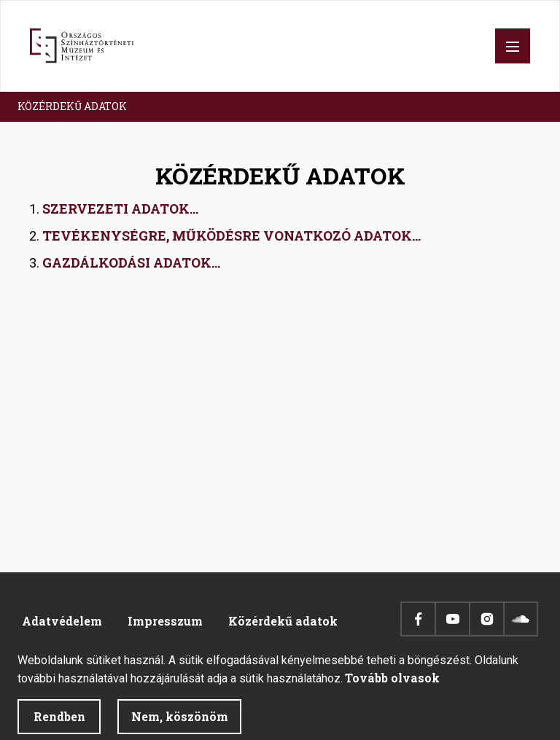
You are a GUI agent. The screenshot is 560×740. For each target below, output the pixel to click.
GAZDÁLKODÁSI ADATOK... (131, 262)
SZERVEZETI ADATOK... (120, 209)
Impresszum (165, 621)
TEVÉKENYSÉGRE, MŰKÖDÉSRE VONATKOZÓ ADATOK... (232, 235)
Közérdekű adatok (283, 621)
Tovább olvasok (392, 685)
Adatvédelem (62, 621)
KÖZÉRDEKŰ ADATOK (72, 106)
